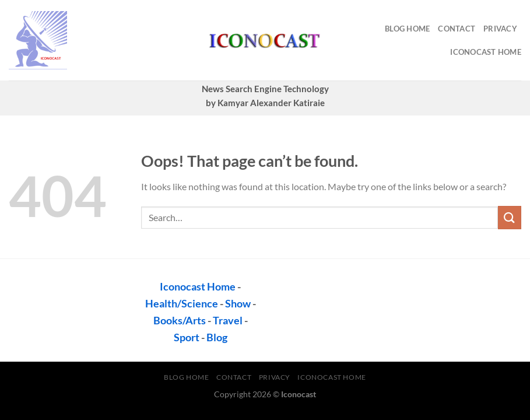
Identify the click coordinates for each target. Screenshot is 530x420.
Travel (228, 320)
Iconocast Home (486, 52)
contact (457, 29)
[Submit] (510, 217)
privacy (500, 29)
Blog (217, 337)
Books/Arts (180, 320)
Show (238, 303)
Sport (187, 337)
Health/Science (182, 303)
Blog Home (407, 29)
